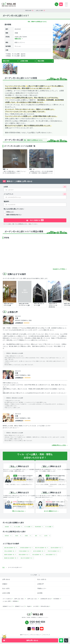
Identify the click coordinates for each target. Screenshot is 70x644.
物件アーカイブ (24, 635)
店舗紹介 (5, 584)
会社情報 (40, 593)
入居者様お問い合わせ (46, 599)
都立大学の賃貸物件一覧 (26, 558)
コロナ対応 (36, 606)
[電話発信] (66, 640)
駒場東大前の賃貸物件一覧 (10, 558)
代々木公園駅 (27, 527)
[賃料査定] (52, 478)
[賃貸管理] (52, 504)
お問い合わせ (6, 579)
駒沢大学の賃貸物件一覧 (41, 548)
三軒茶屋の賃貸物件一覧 (25, 548)
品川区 (46, 536)
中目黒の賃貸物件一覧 (24, 551)
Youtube (42, 629)
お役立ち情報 (6, 593)
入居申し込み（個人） (19, 599)
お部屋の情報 (24, 61)
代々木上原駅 (17, 527)
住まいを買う (6, 588)
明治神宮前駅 (38, 527)
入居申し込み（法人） (32, 599)
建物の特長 (6, 61)
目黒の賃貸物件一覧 (50, 555)
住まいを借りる (42, 579)
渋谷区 (17, 536)
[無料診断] (19, 478)
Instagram (33, 629)
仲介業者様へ (57, 599)
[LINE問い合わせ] (61, 640)
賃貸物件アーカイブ (8, 606)
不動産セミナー (42, 588)
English (29, 606)
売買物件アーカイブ (20, 606)
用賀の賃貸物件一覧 (23, 555)
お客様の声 (40, 584)
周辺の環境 (41, 61)
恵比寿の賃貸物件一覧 (56, 548)
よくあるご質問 (7, 601)
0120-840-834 (57, 4)
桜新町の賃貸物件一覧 (9, 555)
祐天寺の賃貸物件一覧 (38, 551)
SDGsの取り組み (45, 606)
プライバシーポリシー (36, 635)
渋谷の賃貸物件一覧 (37, 555)
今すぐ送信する (37, 220)
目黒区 (26, 536)
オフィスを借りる (7, 599)
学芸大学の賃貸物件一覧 (53, 551)
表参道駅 (7, 527)
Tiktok (37, 629)
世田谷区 (7, 536)
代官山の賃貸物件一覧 (9, 551)
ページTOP (34, 575)
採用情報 (15, 601)
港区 (36, 536)
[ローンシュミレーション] (19, 504)
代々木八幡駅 (48, 527)
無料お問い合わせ (61, 4)
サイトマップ (47, 635)
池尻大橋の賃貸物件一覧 (10, 548)
